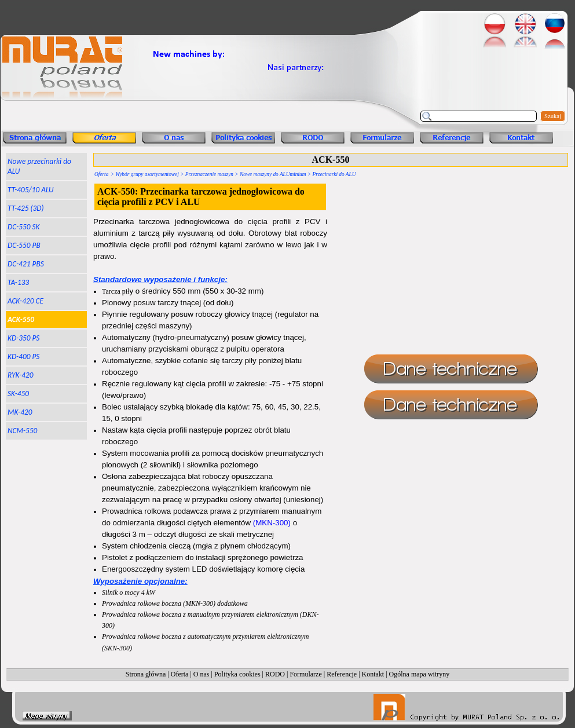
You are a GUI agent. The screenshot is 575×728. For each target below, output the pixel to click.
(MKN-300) (272, 523)
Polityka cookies (237, 674)
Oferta (101, 174)
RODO (275, 674)
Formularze (305, 674)
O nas (202, 674)
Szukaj (553, 116)
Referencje (342, 674)
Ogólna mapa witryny (420, 674)
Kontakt (373, 674)
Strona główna (146, 674)
